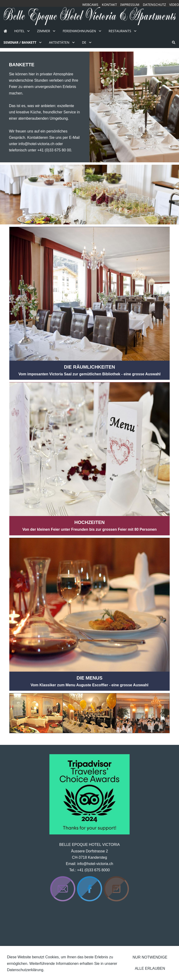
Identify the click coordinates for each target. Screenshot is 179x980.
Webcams (90, 5)
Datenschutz (154, 5)
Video (174, 5)
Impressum (130, 5)
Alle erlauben (150, 968)
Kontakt (109, 5)
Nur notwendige (150, 957)
